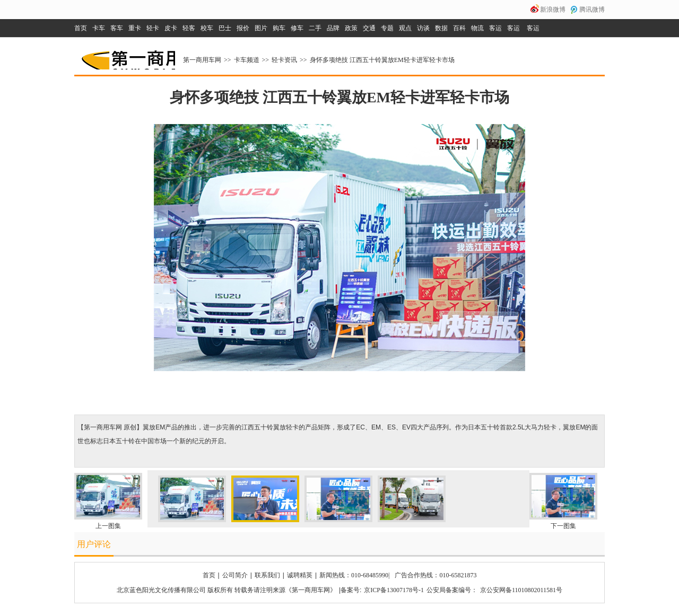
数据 (441, 28)
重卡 (135, 28)
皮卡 (171, 28)
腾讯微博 (592, 10)
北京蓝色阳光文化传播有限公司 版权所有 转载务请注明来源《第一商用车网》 (227, 590)
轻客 (189, 28)
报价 (243, 28)
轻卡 (153, 28)
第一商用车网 (127, 56)
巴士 (225, 28)
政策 (351, 28)
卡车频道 (247, 60)
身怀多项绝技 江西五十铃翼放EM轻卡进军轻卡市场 (382, 60)
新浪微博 (553, 10)
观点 (405, 28)
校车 (207, 28)
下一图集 (563, 526)
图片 (261, 28)
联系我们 (267, 575)
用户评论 (94, 544)
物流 (477, 28)
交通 (369, 28)
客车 (117, 28)
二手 (315, 28)
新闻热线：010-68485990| (354, 575)
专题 (387, 28)
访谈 (423, 28)
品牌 (333, 28)
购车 (279, 28)
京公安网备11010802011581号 (521, 590)
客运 (495, 28)
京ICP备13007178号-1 (394, 590)
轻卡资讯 (284, 60)
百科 (459, 28)
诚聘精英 (300, 575)
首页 (81, 28)
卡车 (99, 28)
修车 (297, 28)
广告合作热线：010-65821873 (436, 575)
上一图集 (108, 526)
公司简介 (235, 575)
